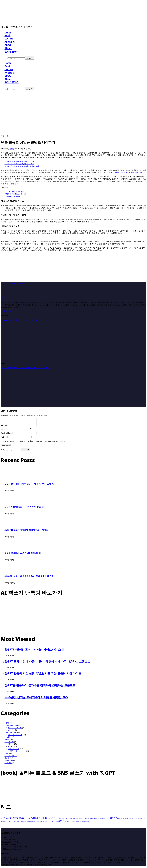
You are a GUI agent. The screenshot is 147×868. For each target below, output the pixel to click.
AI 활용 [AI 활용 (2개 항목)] (61, 819)
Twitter (11, 311)
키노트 (11, 731)
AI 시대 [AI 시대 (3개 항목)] (41, 819)
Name (3, 430)
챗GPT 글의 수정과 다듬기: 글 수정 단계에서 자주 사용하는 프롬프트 (47, 663)
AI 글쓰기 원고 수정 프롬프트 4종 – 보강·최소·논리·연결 (29, 577)
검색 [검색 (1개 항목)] (80, 820)
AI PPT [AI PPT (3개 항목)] (3, 819)
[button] (5, 55)
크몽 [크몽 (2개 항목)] (86, 822)
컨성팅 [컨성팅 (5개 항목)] (62, 822)
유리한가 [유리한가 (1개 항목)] (11, 823)
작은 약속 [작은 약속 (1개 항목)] (45, 823)
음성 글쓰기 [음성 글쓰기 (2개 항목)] (17, 822)
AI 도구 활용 (5, 136)
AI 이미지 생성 (14, 750)
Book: (7, 755)
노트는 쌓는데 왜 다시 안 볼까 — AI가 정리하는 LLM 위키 (30, 485)
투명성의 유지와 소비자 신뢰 (15, 194)
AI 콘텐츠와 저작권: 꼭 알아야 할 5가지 (19, 161)
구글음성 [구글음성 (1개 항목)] (86, 820)
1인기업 (7, 738)
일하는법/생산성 (11, 734)
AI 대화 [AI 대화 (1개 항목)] (29, 820)
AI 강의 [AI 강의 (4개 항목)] (12, 819)
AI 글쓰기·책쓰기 (11, 757)
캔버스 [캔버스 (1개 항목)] (57, 823)
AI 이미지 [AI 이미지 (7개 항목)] (54, 819)
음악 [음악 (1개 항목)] (22, 823)
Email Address (6, 434)
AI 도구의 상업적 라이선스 (14, 192)
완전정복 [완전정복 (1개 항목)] (6, 823)
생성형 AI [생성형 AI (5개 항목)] (114, 819)
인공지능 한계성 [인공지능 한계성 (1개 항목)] (35, 823)
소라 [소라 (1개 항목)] (119, 820)
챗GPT (11, 748)
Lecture (9, 39)
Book (7, 35)
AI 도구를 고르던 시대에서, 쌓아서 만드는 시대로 (26, 531)
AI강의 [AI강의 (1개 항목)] (7, 820)
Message (4, 426)
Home (8, 32)
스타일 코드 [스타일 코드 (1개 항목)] (128, 820)
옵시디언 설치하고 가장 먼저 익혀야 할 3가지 (24, 508)
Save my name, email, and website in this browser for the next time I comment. (34, 443)
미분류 (7, 724)
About (8, 48)
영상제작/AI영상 (11, 727)
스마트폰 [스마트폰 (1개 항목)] (123, 820)
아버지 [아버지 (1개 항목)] (135, 820)
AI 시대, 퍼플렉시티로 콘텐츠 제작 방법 (19, 164)
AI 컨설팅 (10, 42)
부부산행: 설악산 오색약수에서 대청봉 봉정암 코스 (36, 699)
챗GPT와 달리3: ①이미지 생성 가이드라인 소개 (34, 651)
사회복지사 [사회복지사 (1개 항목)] (107, 820)
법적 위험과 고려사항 (13, 196)
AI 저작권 (12, 283)
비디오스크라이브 (15, 729)
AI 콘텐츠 (4, 283)
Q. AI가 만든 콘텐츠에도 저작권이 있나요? (126, 172)
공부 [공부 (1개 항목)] (82, 820)
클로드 (11, 745)
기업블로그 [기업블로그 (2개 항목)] (92, 819)
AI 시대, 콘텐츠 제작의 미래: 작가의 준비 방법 (22, 166)
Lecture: (8, 741)
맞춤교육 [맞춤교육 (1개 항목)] (102, 820)
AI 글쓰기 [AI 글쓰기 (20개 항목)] (21, 819)
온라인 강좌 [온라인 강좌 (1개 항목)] (140, 820)
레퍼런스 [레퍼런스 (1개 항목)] (97, 820)
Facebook (5, 311)
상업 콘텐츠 (20, 283)
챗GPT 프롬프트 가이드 (17, 752)
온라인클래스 (12, 51)
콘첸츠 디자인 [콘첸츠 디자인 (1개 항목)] (73, 823)
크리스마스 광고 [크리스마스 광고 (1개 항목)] (80, 823)
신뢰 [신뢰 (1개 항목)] (132, 820)
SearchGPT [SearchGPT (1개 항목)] (73, 820)
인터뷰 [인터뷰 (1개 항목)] (41, 823)
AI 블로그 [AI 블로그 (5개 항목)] (35, 819)
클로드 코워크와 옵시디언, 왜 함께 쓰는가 (23, 554)
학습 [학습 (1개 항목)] (88, 823)
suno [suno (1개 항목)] (77, 820)
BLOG (8, 45)
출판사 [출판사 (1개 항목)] (54, 823)
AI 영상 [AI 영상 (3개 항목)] (47, 819)
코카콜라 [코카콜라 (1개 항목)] (67, 823)
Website (4, 439)
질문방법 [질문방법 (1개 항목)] (49, 823)
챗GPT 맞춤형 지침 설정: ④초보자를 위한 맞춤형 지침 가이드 (43, 675)
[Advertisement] (73, 269)
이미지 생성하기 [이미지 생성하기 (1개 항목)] (27, 823)
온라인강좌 (9, 762)
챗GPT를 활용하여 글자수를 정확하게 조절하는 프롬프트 (40, 687)
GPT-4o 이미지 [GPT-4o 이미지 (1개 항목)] (67, 820)
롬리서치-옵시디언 (15, 736)
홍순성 (12, 149)
